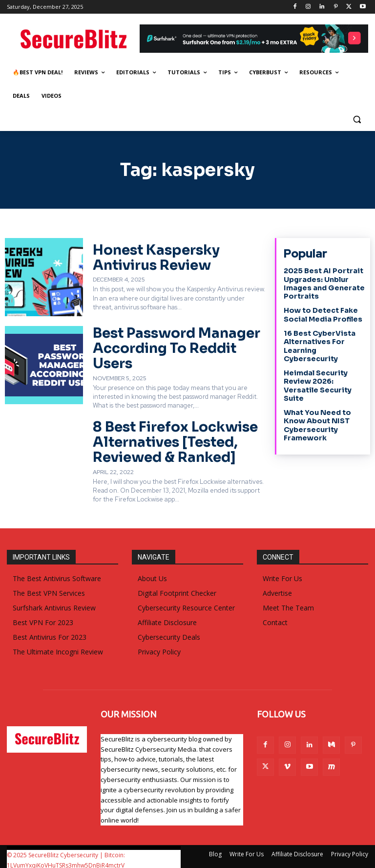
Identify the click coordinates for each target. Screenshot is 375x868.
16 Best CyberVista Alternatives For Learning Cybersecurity (319, 344)
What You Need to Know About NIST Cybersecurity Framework (317, 422)
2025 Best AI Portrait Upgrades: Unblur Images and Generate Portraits (323, 283)
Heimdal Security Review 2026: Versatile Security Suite (317, 383)
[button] (357, 119)
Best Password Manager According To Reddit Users (173, 347)
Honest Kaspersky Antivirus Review (153, 258)
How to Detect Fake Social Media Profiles (322, 314)
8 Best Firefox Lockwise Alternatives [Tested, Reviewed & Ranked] (170, 437)
